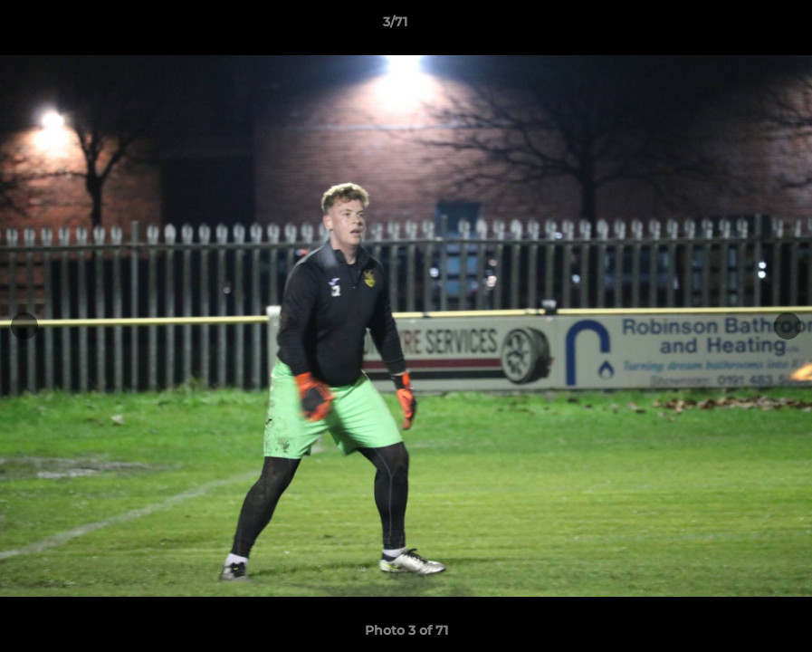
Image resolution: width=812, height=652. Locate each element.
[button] (736, 26)
